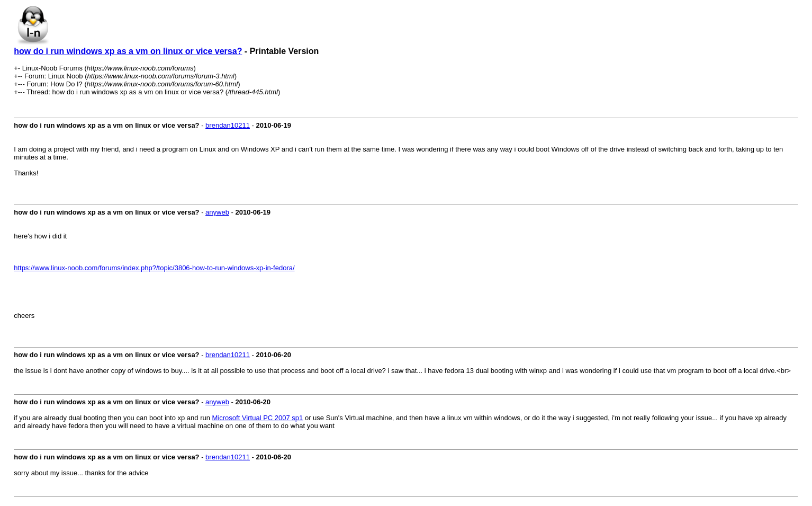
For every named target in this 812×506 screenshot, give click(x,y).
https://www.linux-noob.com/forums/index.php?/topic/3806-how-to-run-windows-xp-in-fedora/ (154, 268)
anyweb (217, 212)
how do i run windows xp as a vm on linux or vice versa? (128, 51)
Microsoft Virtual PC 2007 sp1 (258, 418)
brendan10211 (228, 125)
